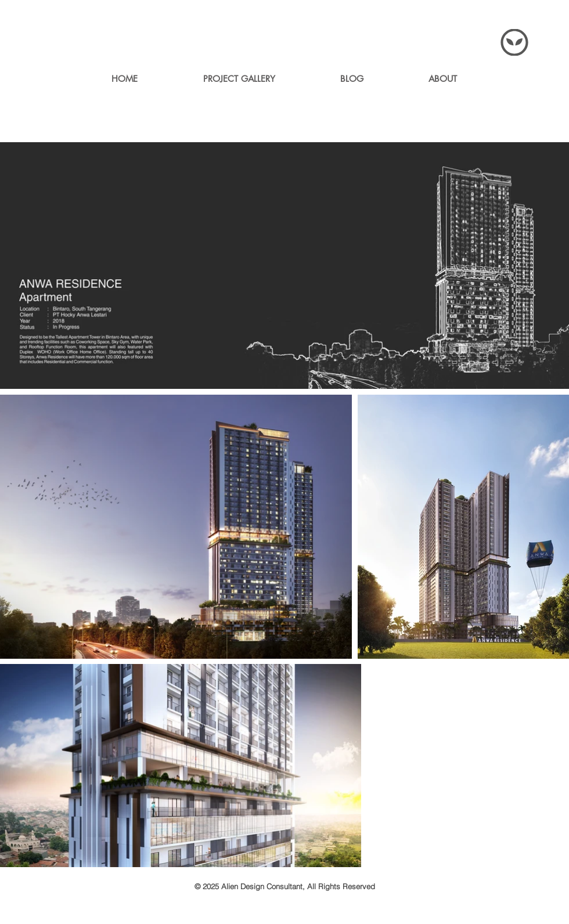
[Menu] (514, 42)
